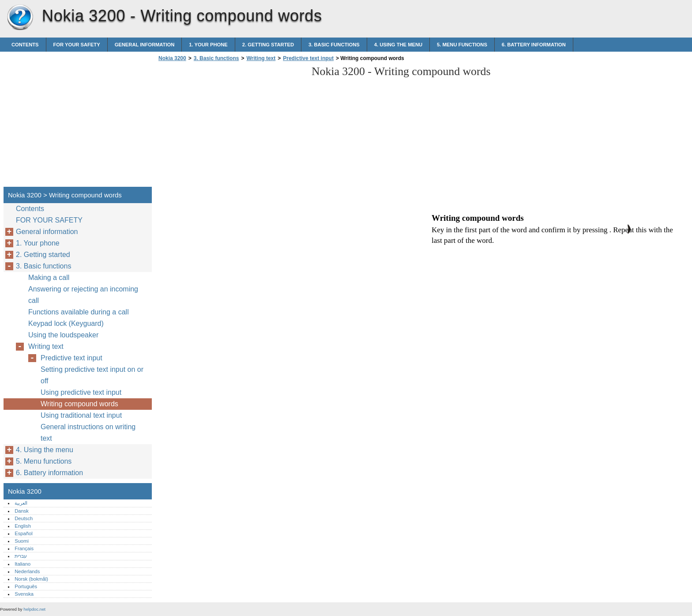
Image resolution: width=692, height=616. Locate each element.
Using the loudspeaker (63, 335)
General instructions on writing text (88, 433)
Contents (25, 45)
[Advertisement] (230, 127)
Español (23, 533)
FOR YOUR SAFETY (77, 45)
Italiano (23, 564)
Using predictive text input (81, 392)
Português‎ (26, 586)
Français (24, 548)
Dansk (22, 511)
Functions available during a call (79, 312)
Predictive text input (308, 58)
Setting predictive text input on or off (92, 375)
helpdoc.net (34, 609)
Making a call (49, 278)
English (23, 526)
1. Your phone (208, 45)
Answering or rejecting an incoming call (83, 295)
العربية (21, 503)
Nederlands (27, 571)
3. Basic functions (334, 45)
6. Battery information (534, 45)
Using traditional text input (81, 415)
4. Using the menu (398, 45)
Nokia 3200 (20, 18)
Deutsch (24, 518)
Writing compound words (79, 404)
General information (145, 45)
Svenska (24, 594)
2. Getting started (268, 45)
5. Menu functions (462, 45)
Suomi (22, 541)
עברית (21, 556)
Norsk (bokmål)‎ (31, 579)
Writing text (261, 58)
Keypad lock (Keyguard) (66, 323)
